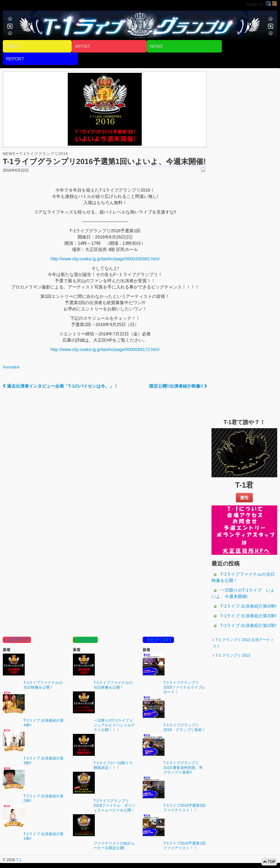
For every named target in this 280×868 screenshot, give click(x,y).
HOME (13, 46)
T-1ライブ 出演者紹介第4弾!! (248, 606)
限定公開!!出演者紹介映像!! (178, 386)
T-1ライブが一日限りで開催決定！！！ (113, 765)
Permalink (11, 367)
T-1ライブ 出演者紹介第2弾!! (248, 625)
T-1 (18, 860)
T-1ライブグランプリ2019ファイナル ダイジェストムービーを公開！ (115, 805)
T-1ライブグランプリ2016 (44, 154)
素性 (244, 498)
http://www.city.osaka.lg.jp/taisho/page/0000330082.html (105, 259)
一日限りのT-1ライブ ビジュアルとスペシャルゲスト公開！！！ (114, 725)
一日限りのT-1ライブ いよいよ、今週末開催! (243, 593)
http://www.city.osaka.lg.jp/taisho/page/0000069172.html (105, 349)
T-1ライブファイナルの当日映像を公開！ (243, 577)
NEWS (156, 46)
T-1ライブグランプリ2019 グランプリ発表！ (184, 728)
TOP (269, 862)
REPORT (15, 59)
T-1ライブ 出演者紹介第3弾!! (248, 616)
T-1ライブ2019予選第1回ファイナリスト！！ (184, 846)
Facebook (268, 3)
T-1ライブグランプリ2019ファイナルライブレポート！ (184, 687)
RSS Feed (274, 3)
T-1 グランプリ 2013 (233, 655)
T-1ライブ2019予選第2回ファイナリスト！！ (184, 808)
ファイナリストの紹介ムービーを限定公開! (114, 846)
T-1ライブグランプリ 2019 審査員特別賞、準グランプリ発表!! (183, 768)
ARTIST (83, 46)
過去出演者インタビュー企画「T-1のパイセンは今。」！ (61, 386)
